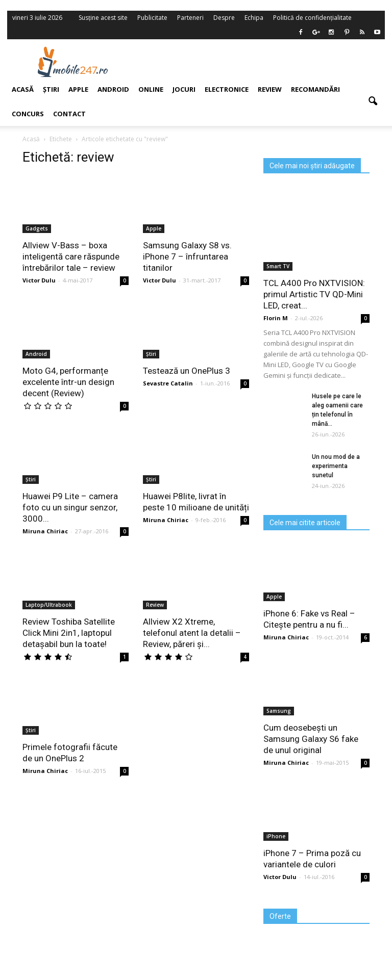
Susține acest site (103, 18)
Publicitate (152, 18)
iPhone (276, 836)
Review (270, 89)
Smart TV (278, 266)
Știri (151, 354)
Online (151, 89)
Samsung (279, 711)
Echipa (254, 18)
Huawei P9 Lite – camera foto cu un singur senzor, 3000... (70, 507)
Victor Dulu (160, 280)
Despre (224, 18)
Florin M (276, 318)
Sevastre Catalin (168, 383)
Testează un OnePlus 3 (187, 371)
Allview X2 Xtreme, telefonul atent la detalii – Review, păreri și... (192, 633)
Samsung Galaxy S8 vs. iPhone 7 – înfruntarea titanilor (187, 256)
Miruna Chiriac (45, 531)
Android (113, 89)
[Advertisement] (261, 62)
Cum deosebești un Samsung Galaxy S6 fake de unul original (311, 739)
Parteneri (190, 18)
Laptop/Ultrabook (49, 605)
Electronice (227, 89)
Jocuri (184, 89)
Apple (154, 228)
